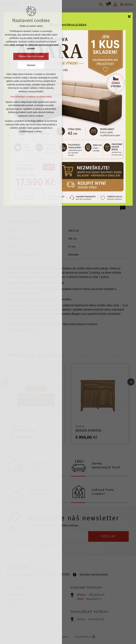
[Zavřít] (129, 16)
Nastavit (31, 65)
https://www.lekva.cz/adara (68, 25)
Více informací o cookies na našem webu (31, 97)
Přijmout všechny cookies (31, 56)
